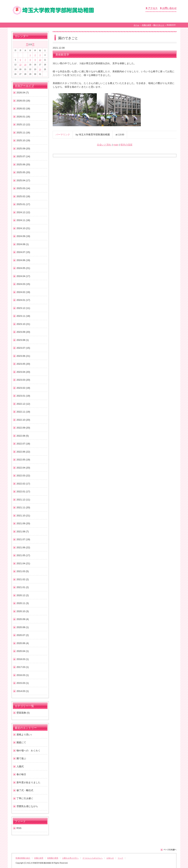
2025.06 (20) (23, 164)
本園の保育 (147, 25)
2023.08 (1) (23, 340)
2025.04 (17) (23, 180)
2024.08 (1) (23, 244)
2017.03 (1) (23, 667)
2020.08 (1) (23, 627)
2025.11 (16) (23, 133)
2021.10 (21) (23, 516)
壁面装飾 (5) (23, 713)
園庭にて (21, 742)
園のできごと (159, 25)
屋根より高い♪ (24, 735)
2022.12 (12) (23, 404)
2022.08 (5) (23, 436)
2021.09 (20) (23, 523)
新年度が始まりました (28, 782)
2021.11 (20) (23, 507)
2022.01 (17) (23, 492)
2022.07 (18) (23, 444)
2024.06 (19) (23, 260)
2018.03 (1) (23, 659)
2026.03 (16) (23, 101)
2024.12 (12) (23, 212)
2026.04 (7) (23, 93)
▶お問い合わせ (168, 8)
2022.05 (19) (23, 460)
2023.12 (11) (23, 308)
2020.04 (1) (23, 651)
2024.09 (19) (23, 236)
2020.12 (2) (23, 595)
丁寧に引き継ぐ (25, 798)
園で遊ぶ (21, 758)
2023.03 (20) (23, 380)
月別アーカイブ (24, 86)
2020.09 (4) (23, 619)
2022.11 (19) (23, 412)
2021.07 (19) (23, 539)
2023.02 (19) (23, 388)
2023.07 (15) (23, 348)
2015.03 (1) (23, 683)
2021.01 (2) (23, 587)
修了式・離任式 (25, 790)
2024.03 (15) (23, 284)
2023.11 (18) (23, 316)
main (116, 145)
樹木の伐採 (126, 145)
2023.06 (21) (23, 356)
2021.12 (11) (23, 500)
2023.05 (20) (23, 364)
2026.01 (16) (23, 117)
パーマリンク (63, 135)
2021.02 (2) (23, 579)
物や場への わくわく (28, 751)
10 (40, 60)
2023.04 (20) (23, 372)
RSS (19, 828)
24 (40, 69)
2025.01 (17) (23, 204)
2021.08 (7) (23, 531)
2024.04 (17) (23, 276)
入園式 (20, 766)
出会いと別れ (104, 145)
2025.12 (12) (23, 124)
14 (25, 65)
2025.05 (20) (23, 172)
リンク (120, 858)
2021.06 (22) (23, 547)
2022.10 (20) (23, 420)
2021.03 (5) (23, 571)
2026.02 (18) (23, 108)
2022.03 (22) (23, 476)
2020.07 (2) (23, 635)
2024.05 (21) (23, 268)
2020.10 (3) (23, 611)
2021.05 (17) (23, 555)
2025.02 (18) (23, 196)
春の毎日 (21, 774)
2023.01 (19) (23, 396)
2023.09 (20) (23, 332)
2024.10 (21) (23, 228)
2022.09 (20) (23, 428)
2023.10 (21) (23, 324)
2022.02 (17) (23, 484)
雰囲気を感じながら (27, 806)
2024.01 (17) (23, 300)
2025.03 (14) (23, 188)
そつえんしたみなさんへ (93, 858)
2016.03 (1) (23, 675)
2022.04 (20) (23, 468)
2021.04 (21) (23, 563)
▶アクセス (152, 8)
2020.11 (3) (23, 603)
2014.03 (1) (23, 691)
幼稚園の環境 (53, 858)
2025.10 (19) (23, 140)
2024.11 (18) (23, 220)
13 (20, 65)
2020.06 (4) (23, 643)
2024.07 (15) (23, 252)
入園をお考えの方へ (70, 858)
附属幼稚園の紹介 (23, 858)
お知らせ (110, 858)
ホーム (136, 25)
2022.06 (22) (23, 452)
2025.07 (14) (23, 156)
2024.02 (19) (23, 292)
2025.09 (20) (23, 148)
